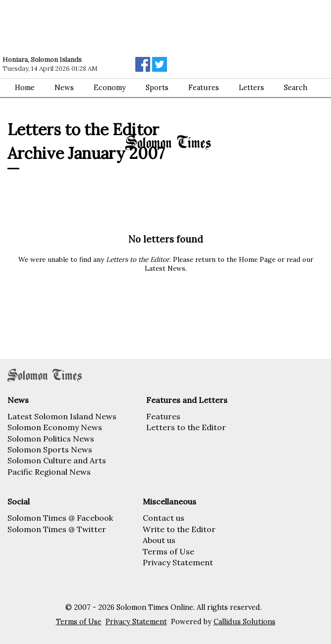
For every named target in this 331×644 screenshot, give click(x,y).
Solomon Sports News (50, 449)
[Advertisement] (141, 27)
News (64, 88)
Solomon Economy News (55, 427)
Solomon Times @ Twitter (57, 529)
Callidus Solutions (245, 622)
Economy (110, 88)
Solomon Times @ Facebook (60, 518)
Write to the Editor (179, 529)
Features (163, 416)
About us (159, 540)
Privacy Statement (178, 562)
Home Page (257, 259)
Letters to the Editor (186, 427)
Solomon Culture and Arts (57, 460)
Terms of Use (168, 551)
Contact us (164, 518)
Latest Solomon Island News (62, 416)
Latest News (165, 268)
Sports (157, 88)
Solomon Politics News (51, 439)
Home (25, 88)
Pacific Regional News (49, 472)
